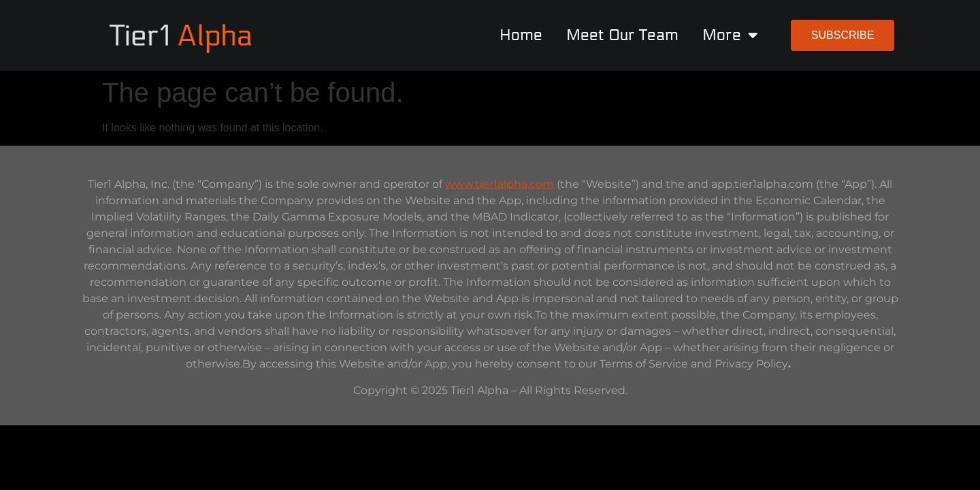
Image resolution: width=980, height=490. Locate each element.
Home (521, 35)
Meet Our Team (622, 35)
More (730, 35)
